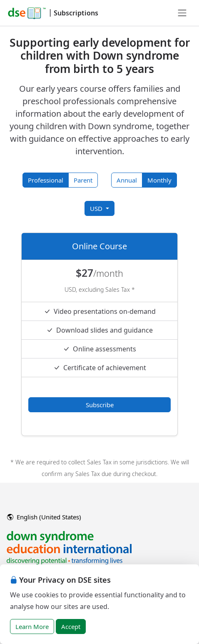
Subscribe (100, 405)
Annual (127, 180)
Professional (46, 180)
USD (97, 208)
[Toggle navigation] (182, 13)
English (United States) (44, 517)
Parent (83, 180)
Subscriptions (76, 13)
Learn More (32, 626)
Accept (71, 626)
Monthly (159, 180)
